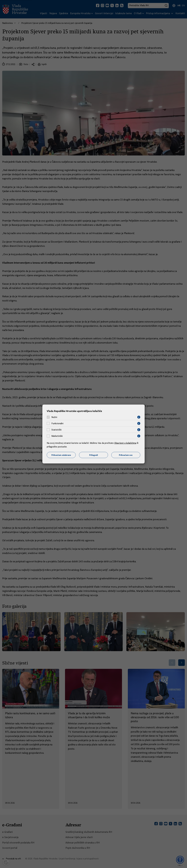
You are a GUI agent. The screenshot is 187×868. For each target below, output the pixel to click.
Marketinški (57, 436)
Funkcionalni (57, 423)
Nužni (54, 417)
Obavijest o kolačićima (125, 443)
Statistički (56, 430)
